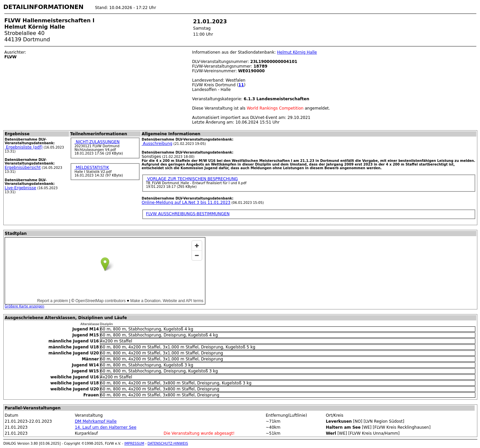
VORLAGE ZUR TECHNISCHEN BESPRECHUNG (192, 179)
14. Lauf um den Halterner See (105, 427)
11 (241, 85)
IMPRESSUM (134, 444)
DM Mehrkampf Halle (96, 421)
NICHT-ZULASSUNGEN (97, 142)
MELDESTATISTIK (92, 168)
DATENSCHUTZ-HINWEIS (168, 444)
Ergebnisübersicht (23, 168)
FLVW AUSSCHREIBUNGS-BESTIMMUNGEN (188, 214)
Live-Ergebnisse (20, 188)
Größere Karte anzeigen (24, 306)
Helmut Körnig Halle (297, 52)
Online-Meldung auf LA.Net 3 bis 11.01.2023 (186, 203)
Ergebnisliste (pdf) (24, 147)
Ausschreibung (157, 144)
